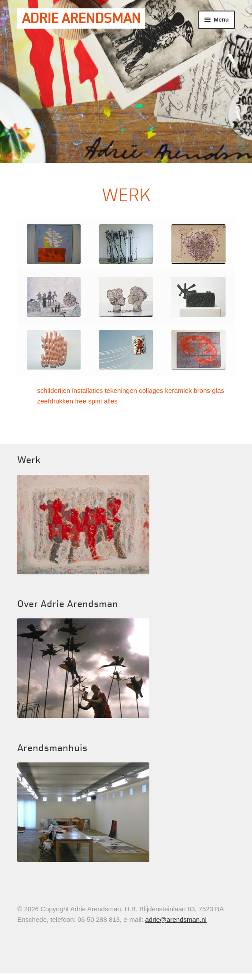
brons (202, 390)
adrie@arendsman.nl (176, 919)
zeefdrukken (55, 401)
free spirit (89, 401)
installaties (87, 390)
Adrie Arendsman (81, 18)
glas (218, 390)
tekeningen (121, 390)
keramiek (179, 390)
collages (151, 390)
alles (111, 401)
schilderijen (54, 390)
